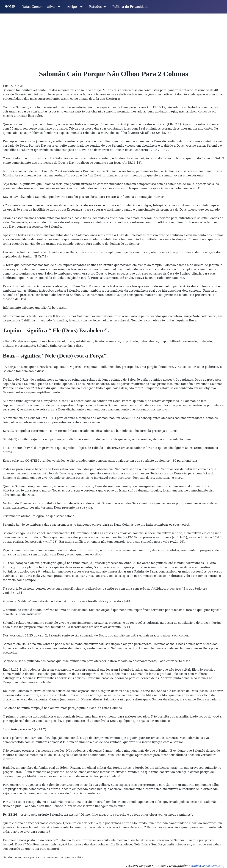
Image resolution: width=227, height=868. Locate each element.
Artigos (73, 7)
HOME (10, 7)
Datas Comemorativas (39, 7)
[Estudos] (104, 7)
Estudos (95, 7)
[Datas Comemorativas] (59, 7)
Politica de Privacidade (131, 7)
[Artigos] (81, 7)
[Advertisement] (113, 40)
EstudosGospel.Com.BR (205, 866)
